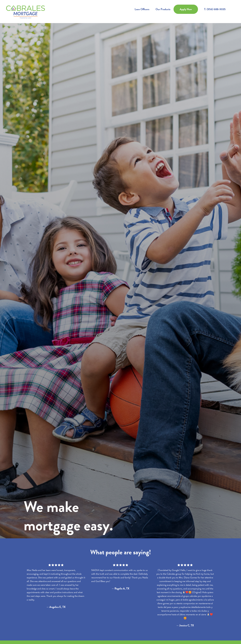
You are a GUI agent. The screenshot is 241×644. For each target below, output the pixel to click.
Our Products (163, 9)
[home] (26, 12)
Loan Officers (142, 9)
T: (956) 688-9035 (215, 9)
